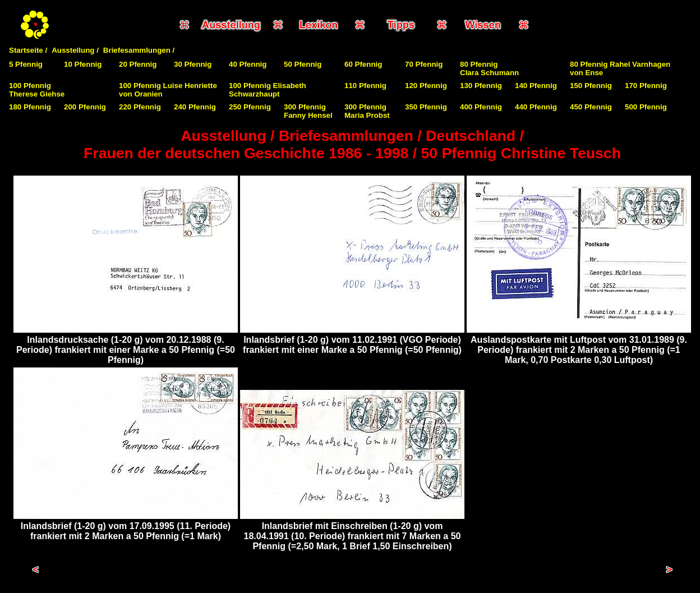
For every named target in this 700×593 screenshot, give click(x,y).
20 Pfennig (138, 64)
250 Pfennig (250, 107)
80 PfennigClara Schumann (489, 68)
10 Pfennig (83, 64)
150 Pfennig (591, 86)
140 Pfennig (536, 86)
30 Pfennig (193, 64)
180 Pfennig (30, 107)
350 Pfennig (426, 107)
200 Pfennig (85, 107)
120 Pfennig (426, 86)
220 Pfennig (140, 107)
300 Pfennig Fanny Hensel (308, 111)
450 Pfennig (591, 107)
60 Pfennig (363, 64)
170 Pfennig (646, 86)
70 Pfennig (424, 64)
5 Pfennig (26, 64)
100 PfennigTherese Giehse (37, 90)
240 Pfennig (195, 107)
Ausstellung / (75, 50)
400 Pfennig (481, 107)
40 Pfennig (248, 64)
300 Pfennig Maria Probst (367, 111)
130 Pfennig (481, 86)
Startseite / (28, 50)
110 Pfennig (365, 86)
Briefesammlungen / (139, 50)
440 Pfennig (536, 107)
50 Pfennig (303, 64)
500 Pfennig (646, 107)
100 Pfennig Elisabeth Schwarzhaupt (268, 90)
